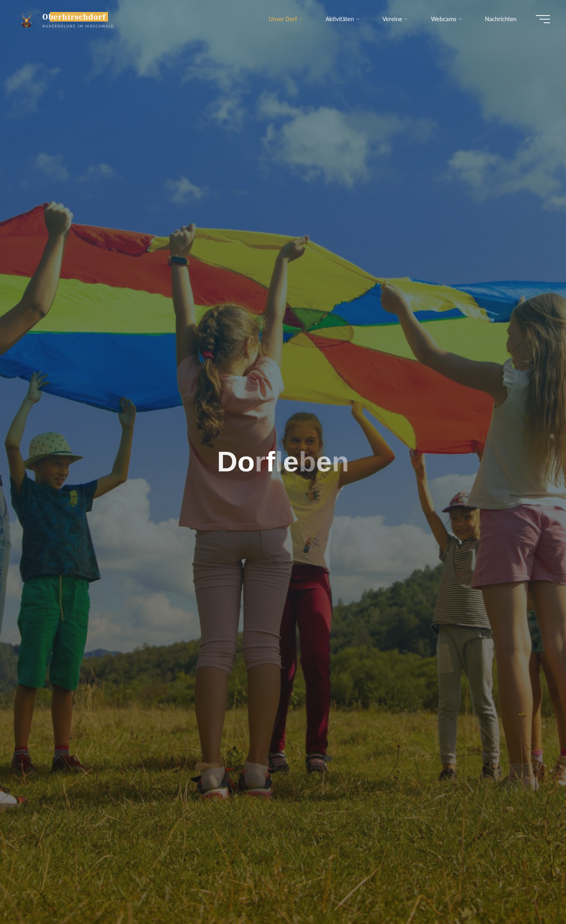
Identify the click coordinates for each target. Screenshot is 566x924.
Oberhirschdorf (74, 17)
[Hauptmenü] (543, 19)
